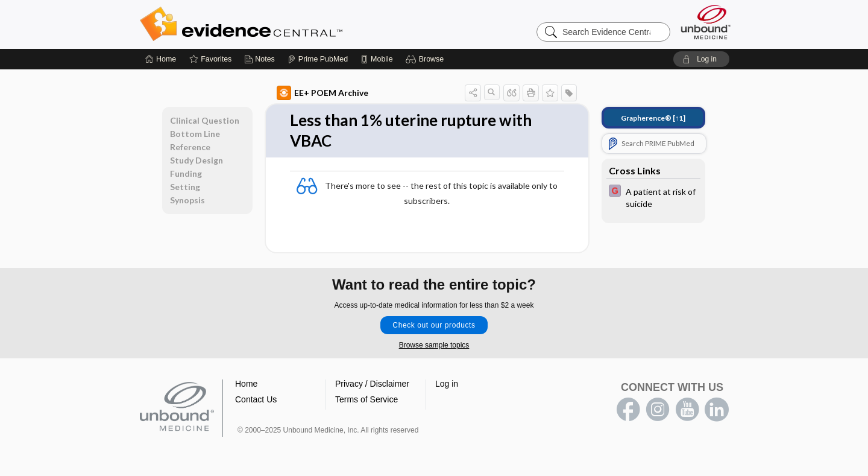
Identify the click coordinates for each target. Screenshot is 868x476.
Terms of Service (366, 399)
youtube (687, 410)
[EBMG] (653, 197)
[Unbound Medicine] (706, 22)
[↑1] (653, 118)
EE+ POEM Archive (322, 93)
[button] (426, 59)
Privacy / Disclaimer (372, 384)
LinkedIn (717, 410)
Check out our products (434, 325)
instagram (658, 410)
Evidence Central (289, 24)
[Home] (161, 59)
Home (246, 384)
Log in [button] (447, 384)
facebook (628, 410)
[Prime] (318, 59)
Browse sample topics (434, 345)
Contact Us (256, 399)
